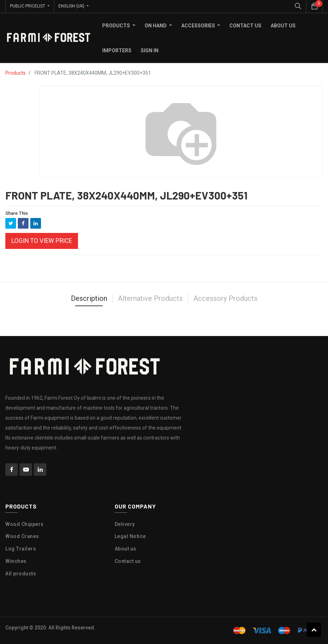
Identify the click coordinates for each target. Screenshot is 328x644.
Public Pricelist (28, 6)
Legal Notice (130, 536)
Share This (17, 213)
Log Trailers (21, 549)
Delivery (125, 524)
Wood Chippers (25, 524)
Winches (16, 561)
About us (126, 549)
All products (21, 573)
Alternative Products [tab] (150, 298)
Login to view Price (42, 241)
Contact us (128, 561)
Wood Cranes (22, 536)
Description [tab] (89, 298)
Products (15, 73)
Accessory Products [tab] (225, 298)
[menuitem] (245, 25)
